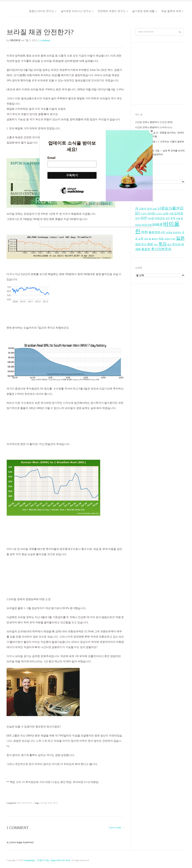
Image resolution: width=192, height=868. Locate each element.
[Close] (152, 131)
